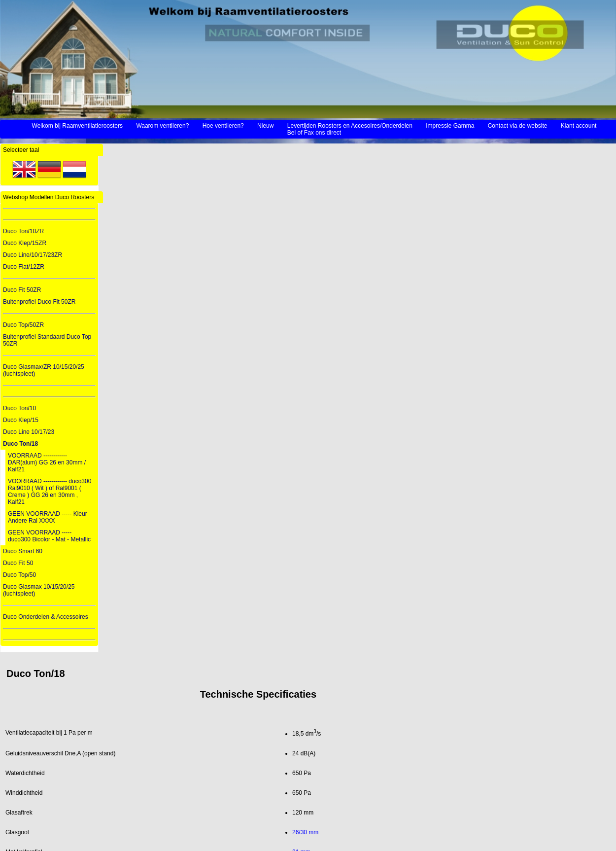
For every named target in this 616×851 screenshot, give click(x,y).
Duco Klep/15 (21, 420)
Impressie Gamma (450, 126)
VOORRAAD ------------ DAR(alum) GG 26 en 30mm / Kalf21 (47, 462)
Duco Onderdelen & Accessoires (46, 617)
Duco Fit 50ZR (22, 290)
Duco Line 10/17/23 (29, 432)
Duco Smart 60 (23, 551)
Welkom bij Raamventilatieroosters (78, 126)
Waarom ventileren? (162, 126)
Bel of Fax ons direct (314, 133)
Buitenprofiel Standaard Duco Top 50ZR (47, 340)
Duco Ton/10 (19, 408)
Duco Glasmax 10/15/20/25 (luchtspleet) (39, 590)
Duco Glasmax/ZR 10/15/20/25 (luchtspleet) (44, 370)
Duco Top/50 (19, 575)
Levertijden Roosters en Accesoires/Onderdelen (350, 126)
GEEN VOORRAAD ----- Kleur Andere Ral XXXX (48, 517)
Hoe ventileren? (223, 126)
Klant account (579, 126)
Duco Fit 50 (18, 563)
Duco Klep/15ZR (25, 243)
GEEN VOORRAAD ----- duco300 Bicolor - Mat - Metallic (49, 536)
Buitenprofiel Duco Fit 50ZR (39, 302)
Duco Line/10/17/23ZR (33, 255)
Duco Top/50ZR (23, 325)
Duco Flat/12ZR (24, 267)
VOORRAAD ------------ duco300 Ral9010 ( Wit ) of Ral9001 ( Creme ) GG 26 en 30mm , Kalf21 (50, 492)
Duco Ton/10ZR (23, 231)
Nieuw (265, 126)
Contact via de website (518, 126)
